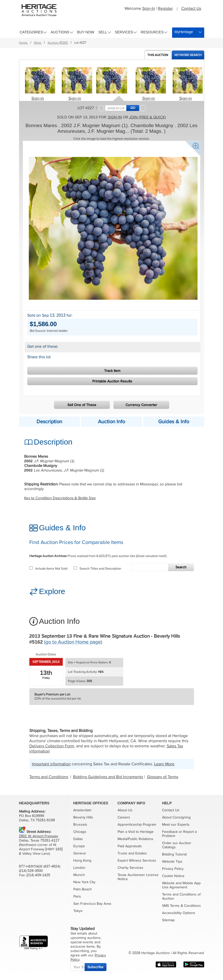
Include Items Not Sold (48, 569)
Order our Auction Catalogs (177, 845)
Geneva (79, 853)
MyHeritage (184, 32)
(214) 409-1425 (38, 875)
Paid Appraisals (130, 846)
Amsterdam (82, 810)
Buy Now (86, 32)
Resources (152, 32)
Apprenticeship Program (137, 824)
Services (124, 32)
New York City (84, 882)
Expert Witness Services (137, 860)
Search (181, 567)
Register (165, 8)
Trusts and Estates (132, 853)
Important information (51, 764)
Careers (124, 817)
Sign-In (149, 8)
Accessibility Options (179, 913)
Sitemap (168, 920)
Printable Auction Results (112, 381)
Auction (158, 55)
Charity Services (130, 868)
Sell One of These (82, 405)
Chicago (80, 832)
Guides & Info (173, 422)
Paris (77, 896)
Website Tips (172, 861)
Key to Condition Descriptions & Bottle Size (60, 498)
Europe (79, 846)
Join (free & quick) (148, 117)
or (180, 832)
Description (49, 422)
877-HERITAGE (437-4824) (40, 866)
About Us (125, 810)
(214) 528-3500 (31, 871)
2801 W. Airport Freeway (39, 836)
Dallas (78, 839)
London (79, 868)
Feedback (170, 832)
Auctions (60, 32)
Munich (79, 875)
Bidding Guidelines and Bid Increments (108, 777)
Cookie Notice (173, 876)
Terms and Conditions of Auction (181, 896)
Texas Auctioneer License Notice (138, 877)
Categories (32, 32)
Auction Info (111, 422)
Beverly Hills (83, 817)
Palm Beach (83, 889)
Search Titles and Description (97, 569)
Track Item (112, 371)
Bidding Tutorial (174, 854)
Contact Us (191, 8)
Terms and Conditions (49, 777)
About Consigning (176, 817)
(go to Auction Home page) (73, 642)
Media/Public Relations (135, 839)
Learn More (164, 764)
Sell (103, 32)
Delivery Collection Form (52, 746)
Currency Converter (141, 405)
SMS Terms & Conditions (181, 906)
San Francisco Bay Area (92, 904)
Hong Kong (82, 860)
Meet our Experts (176, 824)
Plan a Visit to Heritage (136, 832)
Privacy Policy (173, 869)
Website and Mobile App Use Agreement (181, 885)
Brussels (80, 824)
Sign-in (38, 98)
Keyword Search (188, 55)
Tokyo (78, 911)
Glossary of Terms (163, 777)
